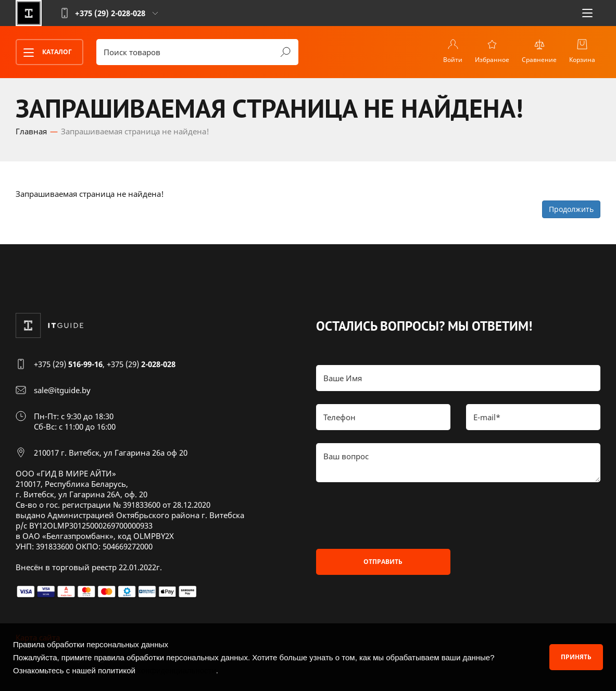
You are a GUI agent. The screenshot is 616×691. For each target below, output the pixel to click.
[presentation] (395, 516)
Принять (576, 657)
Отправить (383, 562)
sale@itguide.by (62, 390)
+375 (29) (68, 364)
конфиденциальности (177, 670)
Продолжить (571, 209)
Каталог (44, 53)
